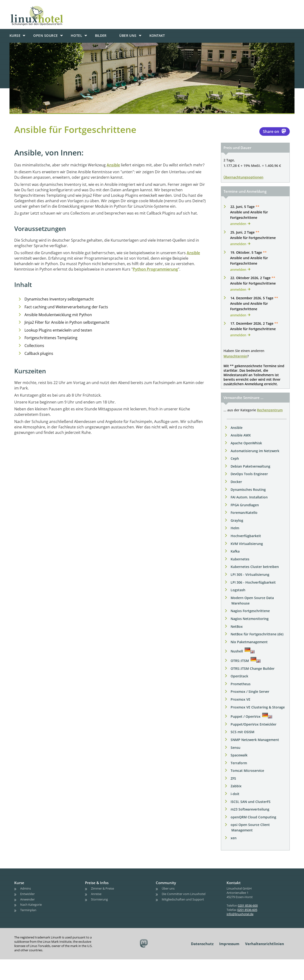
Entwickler (27, 894)
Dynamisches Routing (248, 490)
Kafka (235, 551)
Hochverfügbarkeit (246, 536)
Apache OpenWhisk (246, 443)
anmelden (238, 224)
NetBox (237, 626)
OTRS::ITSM (240, 661)
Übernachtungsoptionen (243, 177)
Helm (235, 528)
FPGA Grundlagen (245, 505)
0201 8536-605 (247, 910)
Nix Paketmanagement (249, 642)
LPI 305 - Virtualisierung (250, 574)
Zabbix (236, 786)
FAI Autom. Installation (249, 497)
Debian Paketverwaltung (250, 466)
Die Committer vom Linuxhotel (184, 894)
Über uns (128, 35)
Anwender (27, 899)
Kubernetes (240, 559)
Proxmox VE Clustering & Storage (258, 707)
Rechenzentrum (270, 410)
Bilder (101, 35)
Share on (275, 131)
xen (234, 838)
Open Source (45, 35)
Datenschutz (202, 944)
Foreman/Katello (244, 513)
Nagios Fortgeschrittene (250, 611)
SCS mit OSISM (242, 732)
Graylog (237, 520)
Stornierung (99, 899)
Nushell (237, 651)
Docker (236, 482)
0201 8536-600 (248, 905)
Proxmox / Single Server (250, 692)
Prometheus (241, 684)
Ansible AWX (241, 435)
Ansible (113, 165)
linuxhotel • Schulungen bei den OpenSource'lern (51, 8)
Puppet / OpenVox (246, 716)
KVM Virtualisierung (247, 544)
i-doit (235, 794)
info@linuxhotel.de (240, 914)
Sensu (235, 748)
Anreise (96, 894)
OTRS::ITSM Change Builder (253, 668)
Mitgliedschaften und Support (183, 899)
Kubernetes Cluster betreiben (255, 567)
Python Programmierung (155, 269)
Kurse (15, 35)
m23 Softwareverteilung (250, 809)
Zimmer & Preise (102, 888)
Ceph (235, 458)
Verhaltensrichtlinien (265, 944)
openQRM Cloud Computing (253, 817)
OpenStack (239, 676)
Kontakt (157, 35)
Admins (26, 888)
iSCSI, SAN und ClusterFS (251, 802)
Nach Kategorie (31, 905)
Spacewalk (239, 755)
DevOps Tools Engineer (249, 474)
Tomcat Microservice (247, 771)
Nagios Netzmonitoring (250, 619)
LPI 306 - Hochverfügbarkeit (253, 582)
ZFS (233, 778)
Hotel (76, 35)
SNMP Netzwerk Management (255, 740)
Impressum (229, 944)
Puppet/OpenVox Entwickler (254, 724)
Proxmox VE (240, 699)
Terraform (239, 763)
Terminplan (28, 910)
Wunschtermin (235, 356)
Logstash (238, 590)
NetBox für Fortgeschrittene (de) (257, 634)
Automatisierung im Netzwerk (255, 451)
